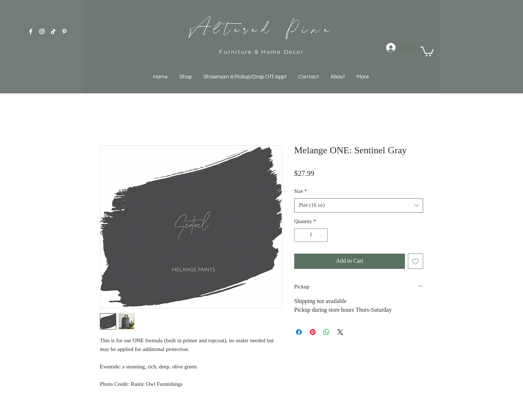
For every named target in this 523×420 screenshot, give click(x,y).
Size (301, 192)
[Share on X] (340, 332)
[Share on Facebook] (299, 332)
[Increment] (322, 235)
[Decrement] (300, 235)
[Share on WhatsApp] (327, 332)
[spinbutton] (311, 235)
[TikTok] (53, 31)
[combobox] (359, 205)
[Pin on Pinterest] (313, 332)
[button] (427, 51)
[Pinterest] (64, 31)
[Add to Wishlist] (415, 261)
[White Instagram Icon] (42, 31)
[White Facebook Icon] (31, 31)
